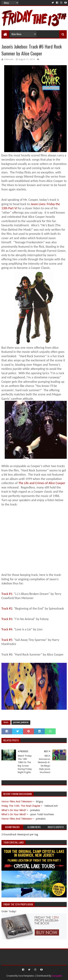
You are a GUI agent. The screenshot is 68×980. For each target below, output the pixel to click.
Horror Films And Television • (17, 801)
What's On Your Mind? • (15, 810)
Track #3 (7, 619)
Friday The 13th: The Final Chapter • (22, 806)
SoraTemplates (26, 976)
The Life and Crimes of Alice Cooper (42, 483)
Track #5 (7, 640)
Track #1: (8, 594)
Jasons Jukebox (21, 722)
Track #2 (7, 608)
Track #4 (7, 629)
